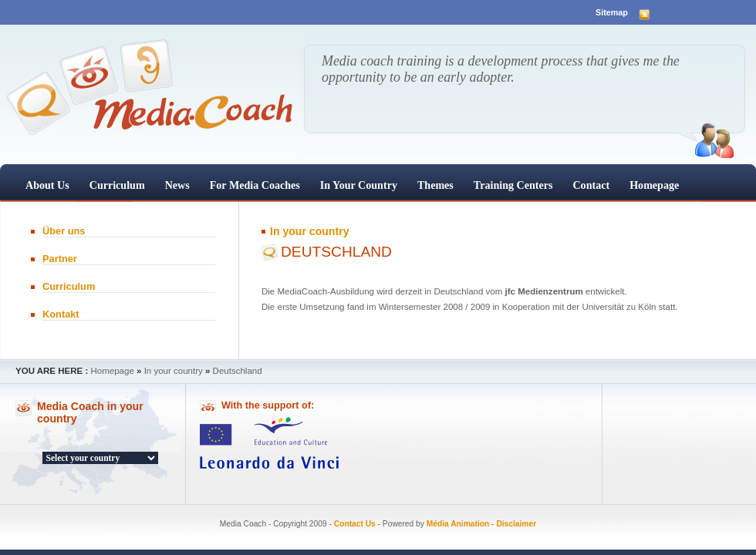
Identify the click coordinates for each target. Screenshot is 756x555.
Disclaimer (516, 524)
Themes (435, 185)
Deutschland (238, 371)
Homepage (654, 185)
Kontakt (61, 314)
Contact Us (355, 524)
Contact (591, 185)
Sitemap (612, 12)
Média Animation (458, 524)
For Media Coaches (255, 185)
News (177, 185)
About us (47, 185)
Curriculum (117, 185)
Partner (60, 259)
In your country (359, 185)
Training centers (513, 185)
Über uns (64, 231)
